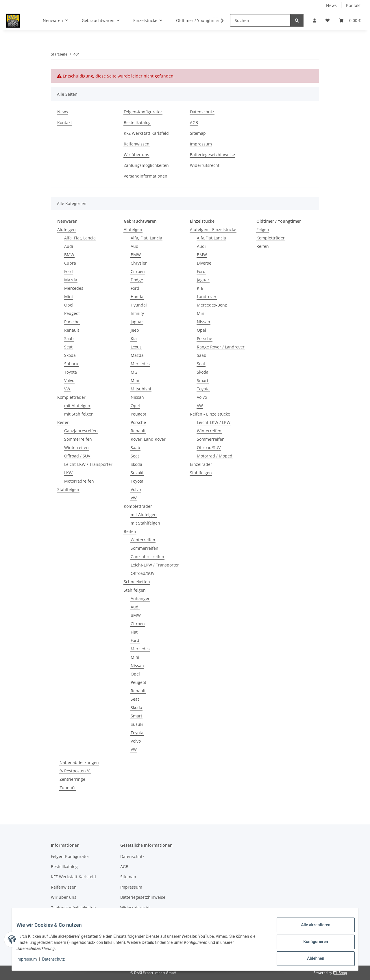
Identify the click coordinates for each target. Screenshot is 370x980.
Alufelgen (66, 229)
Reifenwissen (137, 144)
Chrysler (139, 263)
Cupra (70, 263)
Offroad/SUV (143, 573)
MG (134, 372)
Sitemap (198, 133)
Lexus (136, 347)
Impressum (31, 962)
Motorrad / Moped (215, 456)
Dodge (137, 280)
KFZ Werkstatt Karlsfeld (146, 133)
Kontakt (353, 5)
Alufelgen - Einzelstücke (213, 229)
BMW (69, 255)
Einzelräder (201, 464)
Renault (72, 330)
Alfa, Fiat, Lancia (80, 238)
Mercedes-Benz (212, 305)
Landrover (207, 297)
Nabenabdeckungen (79, 762)
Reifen (63, 422)
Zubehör (68, 788)
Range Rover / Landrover (221, 347)
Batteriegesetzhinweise (212, 155)
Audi (69, 246)
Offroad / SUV (77, 456)
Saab (69, 338)
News (331, 5)
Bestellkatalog (137, 122)
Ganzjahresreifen (81, 431)
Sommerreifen (78, 439)
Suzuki (137, 473)
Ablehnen (311, 959)
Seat (68, 347)
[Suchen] (260, 20)
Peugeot (72, 313)
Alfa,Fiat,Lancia (211, 238)
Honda (137, 297)
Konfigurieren (311, 944)
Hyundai (139, 305)
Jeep (135, 330)
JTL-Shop (340, 973)
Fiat (134, 632)
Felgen (263, 229)
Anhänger (140, 598)
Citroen (138, 271)
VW (67, 389)
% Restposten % (75, 771)
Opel (69, 305)
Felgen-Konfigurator (143, 112)
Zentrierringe (72, 779)
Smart (136, 716)
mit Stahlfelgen (79, 414)
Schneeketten (137, 582)
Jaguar (137, 322)
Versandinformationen (146, 176)
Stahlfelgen (68, 489)
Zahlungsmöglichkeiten (146, 165)
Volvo (69, 380)
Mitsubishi (141, 389)
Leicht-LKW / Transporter (88, 464)
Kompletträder (71, 397)
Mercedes (74, 288)
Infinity (137, 313)
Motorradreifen (79, 481)
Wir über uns (136, 155)
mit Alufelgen (77, 406)
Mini (69, 297)
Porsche (72, 322)
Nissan (137, 397)
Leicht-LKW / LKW (214, 422)
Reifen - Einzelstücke (210, 414)
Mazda (71, 280)
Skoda (70, 355)
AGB (194, 122)
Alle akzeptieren (311, 929)
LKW (68, 473)
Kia (134, 338)
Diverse (204, 263)
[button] (314, 20)
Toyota (71, 372)
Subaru (71, 364)
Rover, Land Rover (148, 439)
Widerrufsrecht (205, 165)
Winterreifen (76, 447)
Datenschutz (58, 962)
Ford (69, 271)
